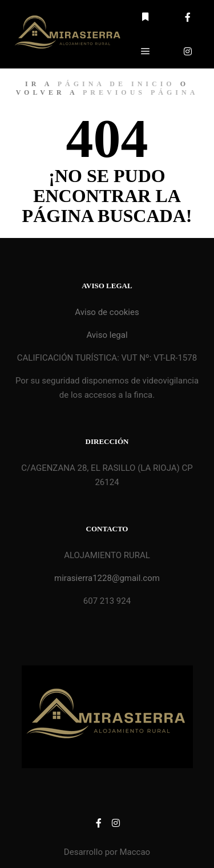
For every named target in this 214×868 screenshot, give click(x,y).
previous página (140, 92)
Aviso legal (107, 335)
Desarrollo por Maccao (107, 852)
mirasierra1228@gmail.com (107, 578)
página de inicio (116, 84)
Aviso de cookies (107, 312)
